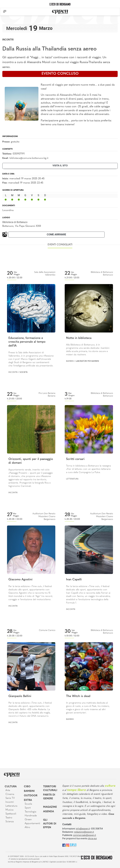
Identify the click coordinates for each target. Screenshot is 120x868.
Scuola (28, 804)
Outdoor (31, 796)
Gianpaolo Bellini (20, 696)
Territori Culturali (50, 789)
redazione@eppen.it (84, 832)
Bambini (70, 361)
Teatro (9, 818)
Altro (27, 827)
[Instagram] (68, 845)
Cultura (11, 787)
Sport (28, 808)
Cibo (27, 787)
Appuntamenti (32, 823)
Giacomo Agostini (20, 580)
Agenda (49, 812)
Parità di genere (49, 797)
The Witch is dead (78, 696)
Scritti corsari (75, 459)
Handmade (31, 816)
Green (28, 820)
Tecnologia (30, 812)
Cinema (10, 794)
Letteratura (72, 479)
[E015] (73, 845)
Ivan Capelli (74, 580)
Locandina (8, 210)
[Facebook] (64, 845)
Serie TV (10, 798)
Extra (28, 800)
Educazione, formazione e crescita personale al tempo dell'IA (27, 342)
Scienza (10, 822)
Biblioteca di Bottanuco (15, 222)
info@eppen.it (83, 829)
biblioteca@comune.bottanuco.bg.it (29, 158)
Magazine (50, 807)
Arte (8, 790)
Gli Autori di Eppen (50, 824)
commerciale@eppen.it (84, 835)
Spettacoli (11, 814)
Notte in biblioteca (79, 338)
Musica (9, 810)
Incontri (8, 40)
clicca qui (92, 838)
